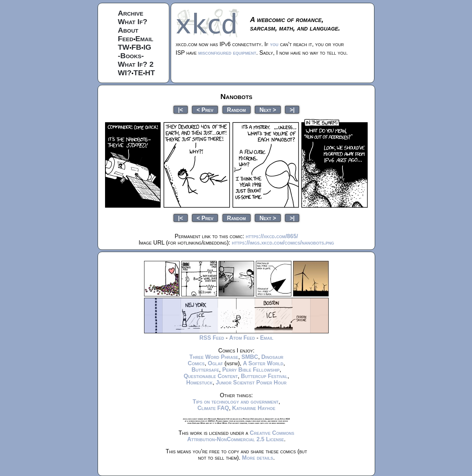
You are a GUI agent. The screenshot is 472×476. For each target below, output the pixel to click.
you (274, 44)
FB (136, 47)
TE (138, 73)
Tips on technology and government (236, 402)
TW (124, 47)
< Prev (205, 110)
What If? (133, 21)
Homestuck (200, 382)
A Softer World (263, 363)
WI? (125, 73)
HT (150, 73)
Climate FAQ (213, 408)
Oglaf (215, 363)
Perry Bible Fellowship (251, 370)
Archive (131, 13)
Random (237, 110)
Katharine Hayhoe (254, 408)
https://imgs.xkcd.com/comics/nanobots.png (283, 243)
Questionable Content (211, 376)
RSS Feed (212, 338)
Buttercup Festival (264, 376)
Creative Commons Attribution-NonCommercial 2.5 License (241, 436)
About (128, 30)
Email (144, 39)
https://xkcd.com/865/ (272, 236)
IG (147, 47)
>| (292, 110)
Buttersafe (205, 370)
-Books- (131, 56)
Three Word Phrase (214, 357)
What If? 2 (136, 64)
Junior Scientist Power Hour (251, 382)
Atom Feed (242, 338)
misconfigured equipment (227, 53)
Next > (268, 110)
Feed (126, 39)
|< (181, 110)
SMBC (250, 357)
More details (258, 458)
